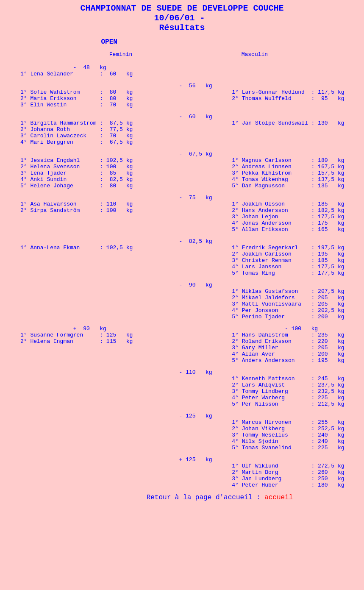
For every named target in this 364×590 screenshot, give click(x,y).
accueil (279, 579)
